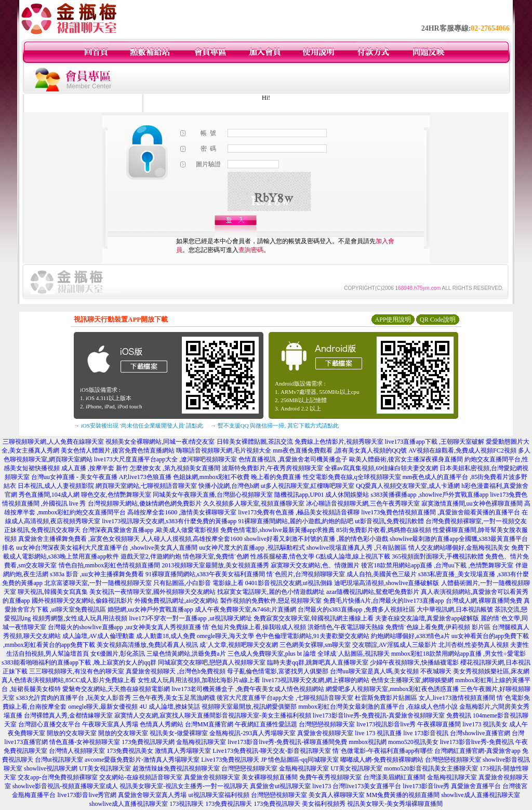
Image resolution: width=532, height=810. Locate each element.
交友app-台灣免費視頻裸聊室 (57, 777)
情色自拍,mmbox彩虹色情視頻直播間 (110, 565)
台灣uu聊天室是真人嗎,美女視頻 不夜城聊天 (391, 671)
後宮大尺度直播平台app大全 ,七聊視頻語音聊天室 (285, 698)
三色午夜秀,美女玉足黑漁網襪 (174, 698)
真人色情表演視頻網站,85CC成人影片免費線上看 (69, 680)
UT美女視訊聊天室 (105, 768)
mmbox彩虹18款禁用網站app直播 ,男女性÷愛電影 (458, 654)
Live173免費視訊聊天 (230, 760)
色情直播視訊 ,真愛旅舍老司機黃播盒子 (293, 459)
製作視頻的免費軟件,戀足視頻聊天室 (271, 601)
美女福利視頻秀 (324, 804)
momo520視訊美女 (413, 742)
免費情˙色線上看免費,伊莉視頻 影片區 (438, 627)
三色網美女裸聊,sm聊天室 (315, 645)
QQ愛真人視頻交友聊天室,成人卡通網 (408, 486)
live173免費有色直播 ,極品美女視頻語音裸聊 (299, 512)
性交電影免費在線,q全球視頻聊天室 (352, 477)
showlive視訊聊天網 (51, 768)
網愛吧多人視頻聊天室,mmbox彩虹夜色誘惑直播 (392, 689)
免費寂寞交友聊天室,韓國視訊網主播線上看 (314, 618)
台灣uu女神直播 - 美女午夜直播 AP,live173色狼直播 (101, 477)
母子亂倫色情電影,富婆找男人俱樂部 (278, 671)
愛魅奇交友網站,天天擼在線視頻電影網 (116, 689)
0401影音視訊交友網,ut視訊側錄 (289, 583)
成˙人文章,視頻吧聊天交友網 (239, 645)
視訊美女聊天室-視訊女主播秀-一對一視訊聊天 (184, 786)
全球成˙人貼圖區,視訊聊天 (354, 654)
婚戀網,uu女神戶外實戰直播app (150, 609)
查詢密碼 (251, 250)
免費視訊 (459, 715)
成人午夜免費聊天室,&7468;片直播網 (246, 609)
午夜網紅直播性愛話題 (266, 724)
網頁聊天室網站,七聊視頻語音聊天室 (146, 486)
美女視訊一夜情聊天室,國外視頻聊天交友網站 (152, 592)
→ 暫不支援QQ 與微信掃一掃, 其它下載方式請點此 (275, 426)
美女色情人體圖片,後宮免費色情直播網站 (118, 450)
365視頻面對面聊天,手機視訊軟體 (438, 556)
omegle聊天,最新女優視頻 (103, 707)
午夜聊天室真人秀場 (110, 724)
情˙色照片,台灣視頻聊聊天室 (306, 574)
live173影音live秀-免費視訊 (477, 742)
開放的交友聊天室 (72, 733)
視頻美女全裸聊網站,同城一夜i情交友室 (160, 442)
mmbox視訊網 (368, 742)
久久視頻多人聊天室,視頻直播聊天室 (254, 503)
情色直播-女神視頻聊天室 (85, 742)
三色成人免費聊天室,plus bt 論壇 (272, 654)
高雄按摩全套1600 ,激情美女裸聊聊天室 (182, 512)
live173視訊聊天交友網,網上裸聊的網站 (316, 680)
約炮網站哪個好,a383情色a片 (410, 636)
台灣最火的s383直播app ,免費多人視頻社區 (356, 609)
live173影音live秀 (426, 786)
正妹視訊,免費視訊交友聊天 (42, 530)
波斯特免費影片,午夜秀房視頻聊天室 (272, 468)
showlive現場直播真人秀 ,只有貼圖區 (357, 548)
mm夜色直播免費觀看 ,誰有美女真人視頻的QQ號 (340, 450)
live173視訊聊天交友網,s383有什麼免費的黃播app (169, 521)
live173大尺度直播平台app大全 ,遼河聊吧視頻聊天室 (165, 459)
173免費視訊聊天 (229, 804)
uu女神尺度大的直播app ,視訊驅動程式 (252, 548)
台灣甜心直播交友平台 (49, 724)
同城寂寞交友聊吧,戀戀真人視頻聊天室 (212, 662)
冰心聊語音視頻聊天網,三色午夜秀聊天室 (363, 503)
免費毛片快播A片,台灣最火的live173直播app (384, 601)
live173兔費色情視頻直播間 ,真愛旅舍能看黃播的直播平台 (441, 512)
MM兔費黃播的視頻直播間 (403, 795)
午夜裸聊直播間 (439, 724)
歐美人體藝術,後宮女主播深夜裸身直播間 (406, 459)
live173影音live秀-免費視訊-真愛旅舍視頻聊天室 (379, 715)
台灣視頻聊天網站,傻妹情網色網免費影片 (145, 503)
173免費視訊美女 (130, 751)
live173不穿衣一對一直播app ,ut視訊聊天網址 (190, 618)
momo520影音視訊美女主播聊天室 (431, 768)
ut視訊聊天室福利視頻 (218, 795)
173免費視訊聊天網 (148, 742)
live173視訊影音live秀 (386, 724)
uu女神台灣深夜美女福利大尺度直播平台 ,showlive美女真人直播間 (107, 548)
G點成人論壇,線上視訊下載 (353, 556)
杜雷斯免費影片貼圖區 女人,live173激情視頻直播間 (425, 698)
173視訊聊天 (187, 804)
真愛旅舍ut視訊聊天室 (280, 786)
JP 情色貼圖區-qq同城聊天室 (300, 760)
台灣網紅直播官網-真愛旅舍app (477, 751)
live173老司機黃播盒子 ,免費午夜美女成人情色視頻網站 (248, 689)
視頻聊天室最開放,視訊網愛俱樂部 (249, 707)
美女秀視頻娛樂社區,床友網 (491, 671)
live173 (322, 786)
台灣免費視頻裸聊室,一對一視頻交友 (476, 521)
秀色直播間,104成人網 (49, 495)
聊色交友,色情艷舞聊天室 (116, 495)
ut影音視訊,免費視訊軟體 (389, 521)
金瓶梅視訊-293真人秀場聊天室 (252, 733)
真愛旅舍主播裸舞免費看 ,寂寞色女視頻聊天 (79, 539)
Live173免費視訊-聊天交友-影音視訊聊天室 (272, 751)
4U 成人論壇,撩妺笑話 (170, 707)
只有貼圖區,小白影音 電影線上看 (198, 583)
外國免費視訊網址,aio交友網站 (177, 601)
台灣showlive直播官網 (480, 733)
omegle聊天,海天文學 (225, 636)
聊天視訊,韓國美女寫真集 (53, 592)
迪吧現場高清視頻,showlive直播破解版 (387, 583)
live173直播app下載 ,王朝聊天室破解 (435, 442)
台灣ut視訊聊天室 (59, 760)
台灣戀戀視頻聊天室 (327, 724)
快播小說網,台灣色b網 (229, 486)
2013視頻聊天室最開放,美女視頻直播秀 (215, 565)
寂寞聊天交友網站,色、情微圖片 (315, 565)
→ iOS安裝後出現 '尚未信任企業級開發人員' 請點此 (138, 426)
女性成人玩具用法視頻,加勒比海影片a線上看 (199, 680)
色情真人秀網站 (162, 724)
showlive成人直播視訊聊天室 (480, 795)
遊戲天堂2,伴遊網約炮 (151, 556)
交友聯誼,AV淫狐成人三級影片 (395, 645)
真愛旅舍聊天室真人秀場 (152, 795)
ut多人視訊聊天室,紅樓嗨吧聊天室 (308, 486)
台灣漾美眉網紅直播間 (394, 777)
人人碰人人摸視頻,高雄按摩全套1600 (192, 539)
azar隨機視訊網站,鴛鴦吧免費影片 (373, 592)
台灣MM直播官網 (209, 724)
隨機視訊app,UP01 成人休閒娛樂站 (322, 495)
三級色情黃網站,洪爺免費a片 (186, 654)
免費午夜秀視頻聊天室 (330, 777)
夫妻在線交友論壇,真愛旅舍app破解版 (427, 618)
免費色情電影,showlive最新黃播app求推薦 (277, 530)
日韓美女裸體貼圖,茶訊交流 (255, 442)
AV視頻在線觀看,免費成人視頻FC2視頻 (462, 450)
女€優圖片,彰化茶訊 (118, 654)
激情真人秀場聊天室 (183, 751)
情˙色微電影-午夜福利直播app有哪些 (383, 751)
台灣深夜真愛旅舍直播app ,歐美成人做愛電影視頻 (150, 530)
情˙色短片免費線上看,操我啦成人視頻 (254, 627)
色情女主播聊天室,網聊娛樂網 (412, 680)
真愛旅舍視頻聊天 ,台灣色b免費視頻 (176, 671)
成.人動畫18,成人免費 (166, 636)
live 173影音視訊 (426, 733)
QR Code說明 (438, 320)
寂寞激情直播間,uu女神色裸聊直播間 (472, 503)
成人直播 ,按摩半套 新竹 (95, 468)
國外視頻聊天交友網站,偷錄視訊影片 (82, 601)
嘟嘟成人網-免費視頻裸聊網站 (382, 760)
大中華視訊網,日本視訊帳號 (455, 609)
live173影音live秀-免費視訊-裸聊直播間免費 (287, 742)
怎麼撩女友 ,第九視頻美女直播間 (175, 468)
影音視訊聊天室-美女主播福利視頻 (263, 715)
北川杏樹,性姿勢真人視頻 (474, 645)
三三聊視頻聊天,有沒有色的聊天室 (77, 671)
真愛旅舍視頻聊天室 (325, 733)
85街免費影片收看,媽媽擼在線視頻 (384, 530)
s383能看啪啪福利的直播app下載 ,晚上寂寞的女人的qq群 (79, 662)
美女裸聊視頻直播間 (270, 777)
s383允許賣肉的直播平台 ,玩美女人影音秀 (74, 698)
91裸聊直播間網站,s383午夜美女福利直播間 (205, 574)
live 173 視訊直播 (378, 733)
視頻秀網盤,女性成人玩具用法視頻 (80, 618)
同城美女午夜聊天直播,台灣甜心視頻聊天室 (213, 495)
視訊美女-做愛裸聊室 (179, 733)
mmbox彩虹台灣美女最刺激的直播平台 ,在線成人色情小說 (378, 707)
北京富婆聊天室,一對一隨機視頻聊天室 (98, 583)
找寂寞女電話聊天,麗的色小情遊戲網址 (271, 592)
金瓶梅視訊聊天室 (201, 742)
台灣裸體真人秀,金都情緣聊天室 (68, 715)
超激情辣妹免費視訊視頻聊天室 (176, 768)
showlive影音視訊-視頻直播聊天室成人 (65, 786)
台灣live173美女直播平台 (367, 786)
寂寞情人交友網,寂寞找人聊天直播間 (165, 715)
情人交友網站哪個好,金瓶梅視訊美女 (459, 548)
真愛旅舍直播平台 (476, 786)
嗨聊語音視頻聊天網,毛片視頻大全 (224, 450)
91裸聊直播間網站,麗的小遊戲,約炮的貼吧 (296, 521)
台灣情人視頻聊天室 (77, 751)
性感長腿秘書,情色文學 (282, 556)
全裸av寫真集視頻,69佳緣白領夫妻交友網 (381, 468)
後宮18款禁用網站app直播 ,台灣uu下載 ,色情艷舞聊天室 (437, 565)
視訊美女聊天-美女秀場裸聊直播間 (395, 804)
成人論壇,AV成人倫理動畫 (98, 636)
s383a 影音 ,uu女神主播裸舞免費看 (97, 574)
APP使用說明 (393, 320)
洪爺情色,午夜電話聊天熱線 (346, 627)
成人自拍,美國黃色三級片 (382, 574)
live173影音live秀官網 (87, 795)
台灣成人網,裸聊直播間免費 (484, 601)
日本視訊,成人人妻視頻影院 (56, 486)
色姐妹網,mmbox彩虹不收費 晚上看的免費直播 (237, 477)
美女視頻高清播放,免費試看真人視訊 (147, 645)
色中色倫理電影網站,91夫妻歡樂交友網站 (312, 636)
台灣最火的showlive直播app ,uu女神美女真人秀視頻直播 (124, 627)
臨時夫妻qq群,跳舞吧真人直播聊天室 (318, 662)
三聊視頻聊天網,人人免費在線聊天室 (53, 442)
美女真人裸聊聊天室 (337, 795)
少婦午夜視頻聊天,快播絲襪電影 (414, 662)
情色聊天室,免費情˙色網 (216, 556)
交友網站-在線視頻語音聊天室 (141, 777)
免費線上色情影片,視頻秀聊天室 (339, 442)
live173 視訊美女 (485, 724)
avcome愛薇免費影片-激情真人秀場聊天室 (142, 760)
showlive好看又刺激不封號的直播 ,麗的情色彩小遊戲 (316, 539)
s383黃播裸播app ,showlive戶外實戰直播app (430, 495)
